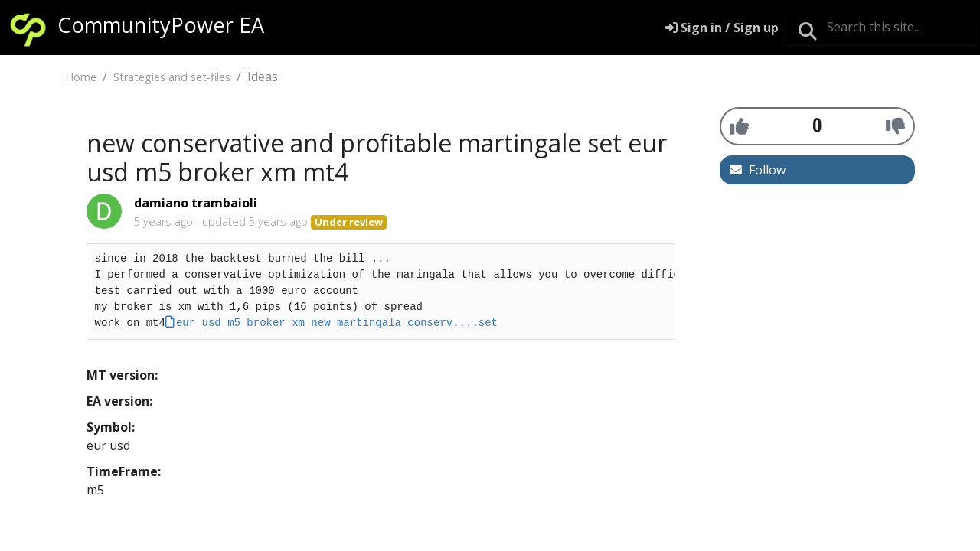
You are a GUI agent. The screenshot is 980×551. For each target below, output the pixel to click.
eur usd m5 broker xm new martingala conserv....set (337, 323)
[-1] (895, 126)
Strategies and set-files (172, 77)
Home (81, 77)
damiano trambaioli (196, 203)
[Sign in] (722, 28)
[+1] (739, 126)
